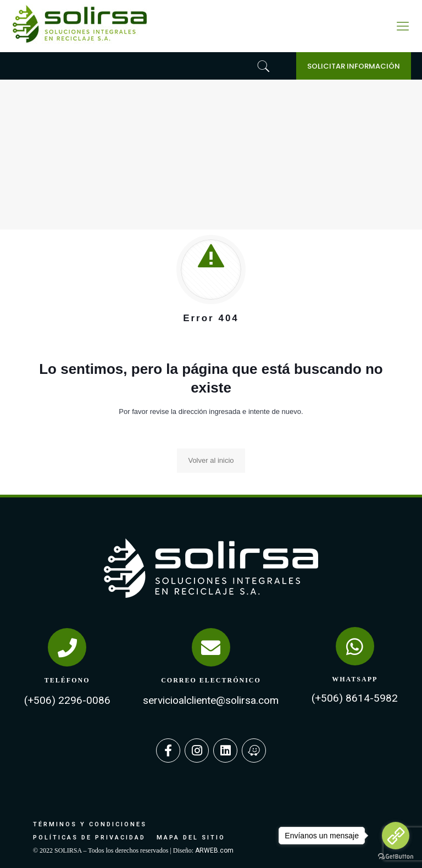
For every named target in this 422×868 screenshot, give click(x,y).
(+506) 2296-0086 (67, 700)
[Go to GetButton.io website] (396, 857)
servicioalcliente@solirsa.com (211, 700)
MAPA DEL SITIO (191, 838)
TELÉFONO (67, 680)
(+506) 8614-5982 (355, 698)
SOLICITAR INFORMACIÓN (354, 66)
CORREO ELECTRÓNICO (211, 680)
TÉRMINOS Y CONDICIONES (90, 824)
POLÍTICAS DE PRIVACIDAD (89, 838)
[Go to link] (396, 836)
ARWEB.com (214, 850)
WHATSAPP (355, 679)
